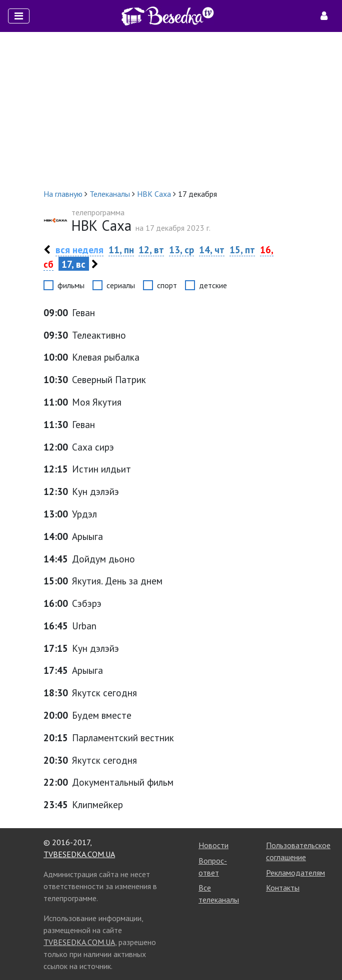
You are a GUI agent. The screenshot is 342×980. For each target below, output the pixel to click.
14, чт (212, 249)
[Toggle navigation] (19, 16)
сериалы (121, 285)
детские (213, 285)
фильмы (71, 285)
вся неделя (79, 249)
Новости (213, 845)
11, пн (121, 249)
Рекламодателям (295, 873)
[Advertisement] (171, 110)
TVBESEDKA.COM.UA (79, 854)
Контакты (283, 888)
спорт (167, 285)
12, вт (151, 249)
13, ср (181, 249)
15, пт (242, 249)
